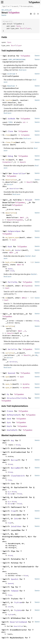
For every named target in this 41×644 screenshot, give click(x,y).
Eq (8, 394)
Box (22, 28)
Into (16, 519)
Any (13, 440)
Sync (9, 422)
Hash (10, 247)
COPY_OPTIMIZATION (17, 59)
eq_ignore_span (12, 237)
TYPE (10, 122)
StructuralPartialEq (17, 398)
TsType (27, 28)
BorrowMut (16, 468)
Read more (23, 70)
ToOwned (15, 591)
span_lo (9, 384)
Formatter (7, 162)
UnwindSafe (12, 430)
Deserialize (19, 173)
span (7, 377)
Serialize (13, 349)
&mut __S (22, 331)
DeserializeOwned (18, 622)
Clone (10, 131)
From (13, 511)
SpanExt (15, 579)
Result (23, 162)
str (24, 122)
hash (7, 250)
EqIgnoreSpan (14, 231)
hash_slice (10, 262)
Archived (11, 74)
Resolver (11, 86)
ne (6, 298)
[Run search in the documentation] (20, 6)
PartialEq (13, 282)
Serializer (13, 362)
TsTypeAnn (34, 2)
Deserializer (14, 189)
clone (8, 135)
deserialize (11, 180)
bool (14, 240)
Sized (28, 200)
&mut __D (24, 217)
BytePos (26, 384)
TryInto (18, 610)
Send (9, 419)
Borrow (14, 460)
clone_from (10, 142)
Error (10, 184)
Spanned (11, 373)
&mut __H (13, 252)
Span (18, 26)
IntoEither (16, 526)
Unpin (9, 426)
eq (6, 286)
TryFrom (18, 602)
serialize (10, 326)
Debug (10, 156)
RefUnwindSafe (14, 415)
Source (4, 15)
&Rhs (24, 298)
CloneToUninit (18, 476)
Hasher (18, 250)
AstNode (11, 119)
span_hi (9, 388)
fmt (7, 160)
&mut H (20, 265)
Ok (36, 355)
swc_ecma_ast (6, 10)
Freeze (10, 411)
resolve (9, 100)
